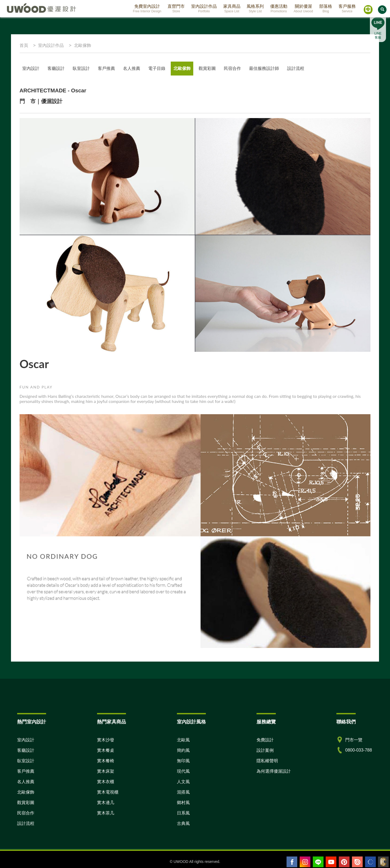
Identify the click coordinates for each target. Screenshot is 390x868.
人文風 (183, 782)
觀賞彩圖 (207, 68)
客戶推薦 (106, 68)
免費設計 (265, 740)
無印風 (183, 761)
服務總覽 (266, 722)
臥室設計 (81, 68)
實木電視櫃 (108, 792)
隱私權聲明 (267, 761)
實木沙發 (106, 740)
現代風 (183, 771)
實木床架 (106, 771)
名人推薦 (26, 782)
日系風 (183, 813)
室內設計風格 (191, 722)
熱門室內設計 (32, 722)
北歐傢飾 (182, 68)
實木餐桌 (106, 750)
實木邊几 (106, 803)
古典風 (183, 823)
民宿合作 (232, 68)
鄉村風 (183, 803)
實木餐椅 (106, 761)
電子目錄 (157, 68)
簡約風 (183, 750)
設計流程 (296, 68)
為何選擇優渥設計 (274, 771)
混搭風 (183, 792)
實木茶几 (106, 813)
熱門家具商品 (112, 722)
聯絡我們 (346, 722)
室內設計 (31, 68)
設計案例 (265, 750)
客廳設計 (56, 68)
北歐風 (183, 740)
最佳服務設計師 (264, 68)
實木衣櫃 (106, 782)
